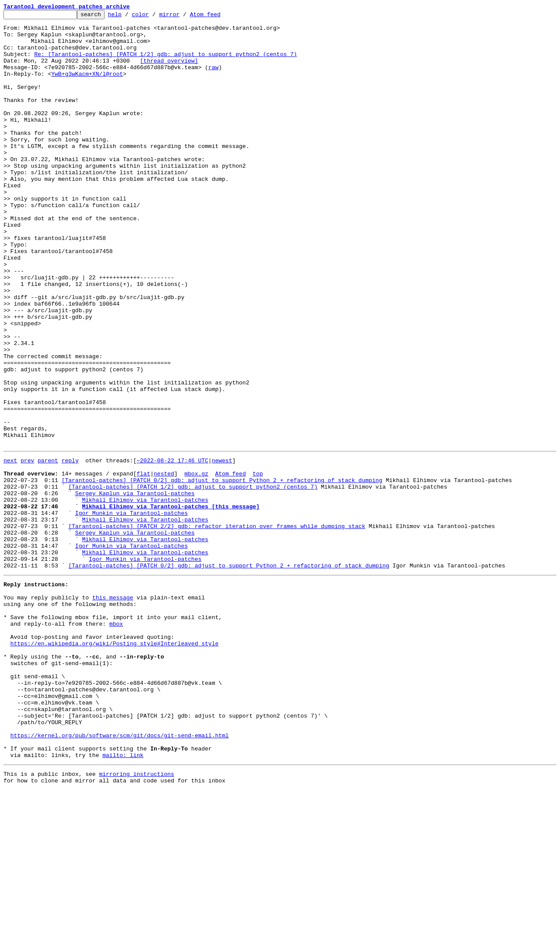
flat (143, 564)
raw (213, 79)
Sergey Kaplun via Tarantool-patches (135, 588)
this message (113, 710)
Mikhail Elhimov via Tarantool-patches (145, 595)
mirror (183, 17)
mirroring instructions (136, 919)
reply (70, 548)
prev (27, 548)
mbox (116, 742)
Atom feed (219, 17)
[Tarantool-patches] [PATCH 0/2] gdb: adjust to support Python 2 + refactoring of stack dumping (222, 572)
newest (222, 548)
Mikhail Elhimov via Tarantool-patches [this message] (171, 603)
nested (164, 564)
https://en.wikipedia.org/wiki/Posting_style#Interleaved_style (115, 765)
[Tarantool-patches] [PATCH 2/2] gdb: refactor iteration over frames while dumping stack (217, 627)
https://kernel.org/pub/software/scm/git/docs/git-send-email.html (120, 876)
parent (48, 548)
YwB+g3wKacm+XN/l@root (87, 87)
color (154, 17)
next (10, 548)
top (257, 564)
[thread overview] (169, 71)
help (128, 17)
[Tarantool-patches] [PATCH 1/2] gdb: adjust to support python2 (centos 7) (193, 580)
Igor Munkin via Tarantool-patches (131, 611)
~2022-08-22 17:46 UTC (172, 548)
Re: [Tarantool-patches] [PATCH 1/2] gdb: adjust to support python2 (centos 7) (166, 63)
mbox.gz (196, 564)
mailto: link (123, 899)
